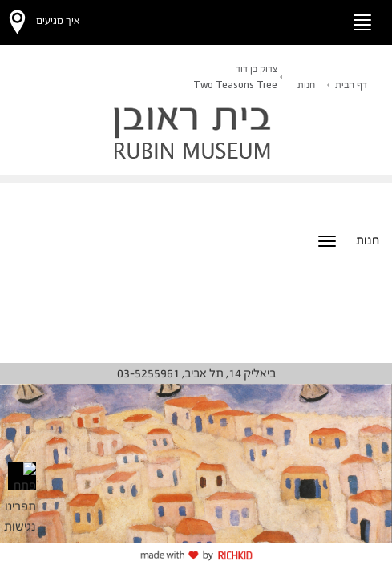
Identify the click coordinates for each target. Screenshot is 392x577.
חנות (306, 85)
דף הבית (351, 85)
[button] (316, 20)
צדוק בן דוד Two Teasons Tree (235, 77)
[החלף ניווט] (362, 22)
